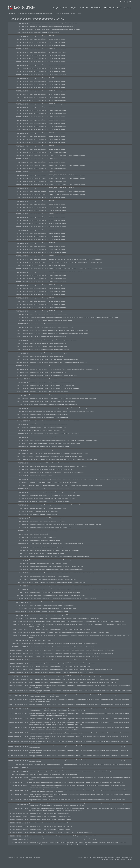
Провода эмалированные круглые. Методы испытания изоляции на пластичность (52, 382)
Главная (12, 13)
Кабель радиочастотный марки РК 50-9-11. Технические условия (47, 198)
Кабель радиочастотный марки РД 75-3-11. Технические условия (47, 298)
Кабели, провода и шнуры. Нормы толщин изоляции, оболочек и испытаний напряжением (54, 489)
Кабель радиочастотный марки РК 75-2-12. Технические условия (47, 233)
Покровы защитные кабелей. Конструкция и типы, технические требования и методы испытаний (56, 570)
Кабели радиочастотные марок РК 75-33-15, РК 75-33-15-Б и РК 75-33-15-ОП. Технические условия (57, 191)
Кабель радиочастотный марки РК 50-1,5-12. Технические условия (48, 211)
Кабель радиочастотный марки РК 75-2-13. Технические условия (47, 236)
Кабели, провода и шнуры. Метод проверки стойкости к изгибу (47, 356)
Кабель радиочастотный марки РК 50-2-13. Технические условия (47, 55)
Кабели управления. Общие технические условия (43, 450)
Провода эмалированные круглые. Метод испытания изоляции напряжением (51, 395)
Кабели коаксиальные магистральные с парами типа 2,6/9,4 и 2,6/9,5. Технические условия (55, 29)
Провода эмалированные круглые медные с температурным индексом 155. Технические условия (56, 473)
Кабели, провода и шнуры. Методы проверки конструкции (45, 324)
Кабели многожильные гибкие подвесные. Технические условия (47, 431)
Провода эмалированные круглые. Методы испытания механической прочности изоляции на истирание (58, 363)
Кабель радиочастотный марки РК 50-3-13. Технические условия (47, 59)
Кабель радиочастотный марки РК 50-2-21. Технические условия (47, 117)
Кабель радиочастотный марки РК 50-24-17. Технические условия (48, 172)
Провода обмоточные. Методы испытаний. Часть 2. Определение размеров (50, 816)
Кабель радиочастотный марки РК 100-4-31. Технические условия (48, 110)
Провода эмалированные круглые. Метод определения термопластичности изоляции (53, 366)
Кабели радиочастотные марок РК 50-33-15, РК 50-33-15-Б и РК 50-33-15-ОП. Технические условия (57, 175)
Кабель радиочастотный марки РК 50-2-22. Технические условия (47, 246)
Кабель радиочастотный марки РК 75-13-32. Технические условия (48, 104)
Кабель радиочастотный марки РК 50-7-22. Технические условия (47, 123)
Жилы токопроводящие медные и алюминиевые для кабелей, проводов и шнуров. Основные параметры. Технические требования (66, 485)
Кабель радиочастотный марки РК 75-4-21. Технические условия (47, 139)
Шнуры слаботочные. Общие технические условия (43, 515)
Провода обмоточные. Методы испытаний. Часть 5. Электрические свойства (51, 826)
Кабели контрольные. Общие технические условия (43, 511)
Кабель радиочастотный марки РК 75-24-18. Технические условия (48, 285)
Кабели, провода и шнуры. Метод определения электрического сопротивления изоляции (54, 550)
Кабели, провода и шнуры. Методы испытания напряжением (46, 547)
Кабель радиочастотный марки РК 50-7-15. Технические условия (47, 65)
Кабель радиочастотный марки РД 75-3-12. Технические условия (47, 304)
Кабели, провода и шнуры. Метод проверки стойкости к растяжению (48, 346)
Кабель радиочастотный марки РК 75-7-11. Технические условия (47, 39)
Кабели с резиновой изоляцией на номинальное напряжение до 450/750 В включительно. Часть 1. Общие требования (62, 663)
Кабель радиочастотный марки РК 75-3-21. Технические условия (47, 136)
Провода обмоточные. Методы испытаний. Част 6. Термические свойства (50, 829)
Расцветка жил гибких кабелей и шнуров (41, 640)
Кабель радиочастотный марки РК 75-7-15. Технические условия (47, 81)
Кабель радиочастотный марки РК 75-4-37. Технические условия (47, 94)
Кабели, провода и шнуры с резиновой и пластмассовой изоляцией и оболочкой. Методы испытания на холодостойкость (63, 440)
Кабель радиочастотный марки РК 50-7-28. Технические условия (47, 291)
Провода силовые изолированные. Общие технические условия (47, 521)
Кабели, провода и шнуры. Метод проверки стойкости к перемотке (48, 343)
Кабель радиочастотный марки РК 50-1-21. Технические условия (47, 240)
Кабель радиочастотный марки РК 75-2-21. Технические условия (47, 133)
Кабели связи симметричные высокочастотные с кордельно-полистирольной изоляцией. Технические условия (60, 408)
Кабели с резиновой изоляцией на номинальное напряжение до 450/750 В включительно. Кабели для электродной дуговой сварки (66, 676)
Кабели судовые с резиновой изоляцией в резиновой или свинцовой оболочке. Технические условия (57, 583)
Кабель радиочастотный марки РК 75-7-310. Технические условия (48, 101)
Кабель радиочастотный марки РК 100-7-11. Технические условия (48, 52)
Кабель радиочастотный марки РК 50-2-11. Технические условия (47, 36)
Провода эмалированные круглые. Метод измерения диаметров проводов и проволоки (54, 359)
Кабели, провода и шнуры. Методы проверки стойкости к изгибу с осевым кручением (53, 340)
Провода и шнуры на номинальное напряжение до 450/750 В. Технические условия (52, 579)
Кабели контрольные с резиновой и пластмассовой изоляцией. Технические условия (53, 405)
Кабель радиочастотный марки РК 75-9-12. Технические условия (47, 88)
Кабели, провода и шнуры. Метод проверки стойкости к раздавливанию (49, 350)
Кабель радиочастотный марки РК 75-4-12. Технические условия (47, 301)
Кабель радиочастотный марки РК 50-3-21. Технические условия (47, 120)
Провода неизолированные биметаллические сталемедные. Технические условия (52, 560)
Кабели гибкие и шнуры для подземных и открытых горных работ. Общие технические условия (56, 615)
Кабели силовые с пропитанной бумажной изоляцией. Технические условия (50, 463)
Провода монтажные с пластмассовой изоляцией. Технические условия (49, 447)
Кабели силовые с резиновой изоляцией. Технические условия (47, 553)
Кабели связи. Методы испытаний (39, 534)
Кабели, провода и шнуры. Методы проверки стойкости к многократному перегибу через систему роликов (59, 334)
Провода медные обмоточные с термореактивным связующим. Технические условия (53, 482)
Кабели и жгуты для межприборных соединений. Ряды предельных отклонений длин (53, 492)
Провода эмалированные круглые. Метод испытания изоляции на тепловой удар (52, 385)
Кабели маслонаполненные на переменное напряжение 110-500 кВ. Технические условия (54, 434)
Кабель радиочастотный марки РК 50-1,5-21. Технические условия (48, 243)
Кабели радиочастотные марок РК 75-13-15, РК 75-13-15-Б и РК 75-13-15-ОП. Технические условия (57, 185)
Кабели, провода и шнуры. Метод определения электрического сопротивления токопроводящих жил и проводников (62, 573)
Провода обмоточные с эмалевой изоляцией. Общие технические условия (50, 527)
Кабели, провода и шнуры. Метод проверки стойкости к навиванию (48, 337)
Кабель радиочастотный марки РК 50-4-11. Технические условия (47, 97)
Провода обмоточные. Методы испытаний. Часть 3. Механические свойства (50, 820)
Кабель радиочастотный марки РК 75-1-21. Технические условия (47, 249)
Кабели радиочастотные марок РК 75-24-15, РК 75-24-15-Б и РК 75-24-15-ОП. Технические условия (57, 188)
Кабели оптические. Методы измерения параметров (44, 531)
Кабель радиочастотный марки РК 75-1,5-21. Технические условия (48, 253)
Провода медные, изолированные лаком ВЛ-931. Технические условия (49, 576)
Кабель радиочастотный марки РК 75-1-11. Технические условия (47, 217)
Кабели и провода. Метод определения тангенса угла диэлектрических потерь (51, 327)
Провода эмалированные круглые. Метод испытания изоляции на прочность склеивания (54, 388)
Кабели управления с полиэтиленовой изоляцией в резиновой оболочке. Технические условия (56, 456)
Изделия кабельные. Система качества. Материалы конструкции (47, 602)
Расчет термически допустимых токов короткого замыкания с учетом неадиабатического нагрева (56, 544)
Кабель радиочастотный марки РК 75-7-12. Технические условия (47, 42)
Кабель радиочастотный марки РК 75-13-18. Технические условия (48, 282)
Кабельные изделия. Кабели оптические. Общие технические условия (49, 612)
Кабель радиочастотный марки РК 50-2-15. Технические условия (47, 288)
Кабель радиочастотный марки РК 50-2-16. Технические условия (47, 214)
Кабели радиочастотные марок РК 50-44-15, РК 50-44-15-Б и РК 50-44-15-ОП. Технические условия (57, 178)
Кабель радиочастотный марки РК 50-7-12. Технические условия (47, 162)
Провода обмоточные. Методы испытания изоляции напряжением (48, 427)
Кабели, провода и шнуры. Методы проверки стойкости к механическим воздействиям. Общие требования (59, 330)
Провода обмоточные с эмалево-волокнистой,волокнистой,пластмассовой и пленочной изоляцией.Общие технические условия (65, 524)
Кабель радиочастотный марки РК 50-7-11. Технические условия (47, 130)
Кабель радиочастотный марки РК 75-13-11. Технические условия (48, 49)
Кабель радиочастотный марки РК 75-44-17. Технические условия (48, 275)
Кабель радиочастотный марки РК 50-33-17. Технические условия (48, 278)
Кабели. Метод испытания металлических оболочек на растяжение (48, 314)
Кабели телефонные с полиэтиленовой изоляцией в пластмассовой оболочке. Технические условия (57, 595)
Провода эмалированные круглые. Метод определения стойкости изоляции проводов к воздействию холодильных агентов (63, 369)
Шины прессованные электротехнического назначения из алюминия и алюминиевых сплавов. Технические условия (62, 411)
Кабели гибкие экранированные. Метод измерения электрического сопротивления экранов (55, 443)
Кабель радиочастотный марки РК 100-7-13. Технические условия (48, 91)
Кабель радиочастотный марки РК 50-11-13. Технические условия (48, 75)
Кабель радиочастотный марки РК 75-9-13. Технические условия (47, 46)
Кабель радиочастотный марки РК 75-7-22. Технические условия (47, 149)
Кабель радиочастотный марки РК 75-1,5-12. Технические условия (48, 227)
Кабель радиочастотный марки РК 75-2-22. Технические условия (47, 256)
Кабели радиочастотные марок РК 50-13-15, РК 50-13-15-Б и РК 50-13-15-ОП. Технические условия (57, 156)
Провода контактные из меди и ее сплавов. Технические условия (47, 508)
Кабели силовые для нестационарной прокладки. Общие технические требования (52, 498)
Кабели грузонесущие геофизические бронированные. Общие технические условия (53, 608)
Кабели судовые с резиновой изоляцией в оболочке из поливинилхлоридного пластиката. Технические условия (60, 586)
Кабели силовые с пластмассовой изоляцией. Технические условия (48, 437)
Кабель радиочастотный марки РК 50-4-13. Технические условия (47, 62)
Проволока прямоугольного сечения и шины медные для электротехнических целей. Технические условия (59, 557)
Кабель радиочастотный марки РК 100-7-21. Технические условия (48, 152)
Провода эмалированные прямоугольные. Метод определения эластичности (51, 469)
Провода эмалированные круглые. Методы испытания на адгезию (48, 379)
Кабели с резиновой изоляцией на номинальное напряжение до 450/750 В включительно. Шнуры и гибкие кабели (61, 673)
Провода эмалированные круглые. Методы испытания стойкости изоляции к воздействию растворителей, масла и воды (63, 398)
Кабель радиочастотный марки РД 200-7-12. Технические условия (48, 311)
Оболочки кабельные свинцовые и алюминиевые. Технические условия (49, 502)
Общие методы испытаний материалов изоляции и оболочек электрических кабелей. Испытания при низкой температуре (63, 839)
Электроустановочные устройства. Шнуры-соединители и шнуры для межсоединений (53, 774)
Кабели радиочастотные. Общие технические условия (44, 33)
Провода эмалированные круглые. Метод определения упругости (47, 372)
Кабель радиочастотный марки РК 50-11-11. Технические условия (48, 230)
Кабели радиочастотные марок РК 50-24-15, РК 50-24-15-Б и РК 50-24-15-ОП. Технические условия (57, 165)
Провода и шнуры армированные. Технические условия (45, 541)
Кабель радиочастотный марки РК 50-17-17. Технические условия (48, 159)
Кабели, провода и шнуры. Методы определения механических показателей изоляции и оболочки (56, 505)
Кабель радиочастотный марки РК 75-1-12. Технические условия (47, 220)
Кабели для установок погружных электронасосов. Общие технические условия (52, 605)
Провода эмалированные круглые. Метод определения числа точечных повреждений (53, 376)
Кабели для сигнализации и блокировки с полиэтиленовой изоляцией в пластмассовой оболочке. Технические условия (63, 599)
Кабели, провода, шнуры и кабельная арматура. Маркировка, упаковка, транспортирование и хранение (58, 466)
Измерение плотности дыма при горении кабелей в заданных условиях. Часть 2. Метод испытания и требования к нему (63, 836)
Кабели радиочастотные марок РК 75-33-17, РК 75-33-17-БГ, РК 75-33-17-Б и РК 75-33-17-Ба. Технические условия (61, 272)
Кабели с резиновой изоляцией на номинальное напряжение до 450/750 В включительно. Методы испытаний (60, 666)
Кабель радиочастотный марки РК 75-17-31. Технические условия (48, 107)
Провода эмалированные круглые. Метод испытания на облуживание (49, 392)
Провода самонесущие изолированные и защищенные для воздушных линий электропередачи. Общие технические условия (64, 618)
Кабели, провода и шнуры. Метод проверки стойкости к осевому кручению (50, 353)
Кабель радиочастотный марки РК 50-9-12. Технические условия (47, 71)
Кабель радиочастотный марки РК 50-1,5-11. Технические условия (48, 207)
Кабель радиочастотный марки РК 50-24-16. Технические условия (48, 169)
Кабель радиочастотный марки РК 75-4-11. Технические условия (47, 266)
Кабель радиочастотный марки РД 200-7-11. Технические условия (48, 308)
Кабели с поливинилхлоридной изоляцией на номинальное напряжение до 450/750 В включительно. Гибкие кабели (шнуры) (64, 656)
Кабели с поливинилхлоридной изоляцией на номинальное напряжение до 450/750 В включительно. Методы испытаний (63, 647)
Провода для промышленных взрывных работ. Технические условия (48, 563)
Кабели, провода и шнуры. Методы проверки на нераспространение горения (51, 320)
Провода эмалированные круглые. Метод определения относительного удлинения (52, 401)
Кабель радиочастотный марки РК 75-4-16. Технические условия (47, 78)
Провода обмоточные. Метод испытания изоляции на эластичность (48, 424)
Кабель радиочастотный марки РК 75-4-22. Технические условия (47, 143)
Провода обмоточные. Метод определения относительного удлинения (49, 418)
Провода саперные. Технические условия (41, 476)
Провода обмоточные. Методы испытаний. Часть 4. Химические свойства (50, 823)
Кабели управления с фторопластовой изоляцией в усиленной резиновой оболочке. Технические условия (59, 453)
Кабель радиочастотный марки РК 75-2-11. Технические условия (47, 295)
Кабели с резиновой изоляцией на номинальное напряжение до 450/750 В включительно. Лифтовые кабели (59, 629)
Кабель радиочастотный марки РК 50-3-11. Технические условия (47, 68)
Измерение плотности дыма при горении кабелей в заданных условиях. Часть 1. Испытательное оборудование (60, 833)
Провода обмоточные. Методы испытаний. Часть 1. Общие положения (49, 813)
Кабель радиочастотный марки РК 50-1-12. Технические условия (47, 204)
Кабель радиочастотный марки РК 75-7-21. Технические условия (47, 146)
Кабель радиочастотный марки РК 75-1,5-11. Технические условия (48, 224)
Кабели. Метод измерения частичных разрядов (42, 537)
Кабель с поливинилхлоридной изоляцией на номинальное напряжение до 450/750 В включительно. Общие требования (63, 644)
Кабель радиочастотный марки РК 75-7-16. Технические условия (47, 84)
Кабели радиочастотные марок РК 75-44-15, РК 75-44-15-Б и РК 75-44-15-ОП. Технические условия (57, 194)
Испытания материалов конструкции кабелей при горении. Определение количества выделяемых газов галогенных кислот (64, 768)
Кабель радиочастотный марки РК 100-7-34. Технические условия (48, 113)
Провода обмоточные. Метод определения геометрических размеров (49, 414)
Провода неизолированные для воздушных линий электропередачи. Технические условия (54, 592)
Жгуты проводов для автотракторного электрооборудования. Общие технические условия (54, 495)
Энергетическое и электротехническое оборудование (35, 13)
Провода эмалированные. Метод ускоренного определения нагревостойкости (51, 26)
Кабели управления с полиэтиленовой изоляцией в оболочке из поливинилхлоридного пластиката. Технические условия (63, 460)
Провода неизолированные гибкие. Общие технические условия (47, 518)
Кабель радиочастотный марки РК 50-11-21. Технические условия (48, 126)
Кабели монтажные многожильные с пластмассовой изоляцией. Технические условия (53, 23)
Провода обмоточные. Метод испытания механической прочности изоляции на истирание (54, 421)
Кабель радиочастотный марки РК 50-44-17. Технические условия (48, 181)
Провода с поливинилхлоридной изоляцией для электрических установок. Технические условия (56, 566)
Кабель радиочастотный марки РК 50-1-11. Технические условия (47, 201)
